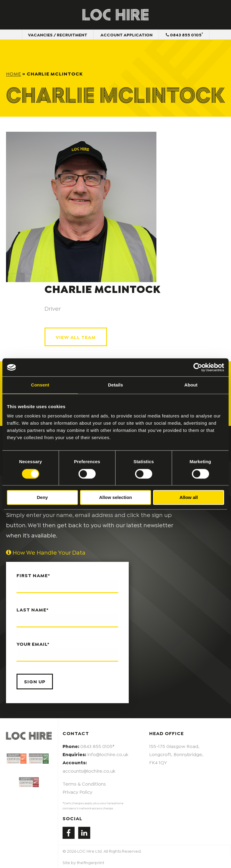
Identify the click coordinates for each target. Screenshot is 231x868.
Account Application (126, 34)
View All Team (76, 337)
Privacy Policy (77, 791)
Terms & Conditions (84, 783)
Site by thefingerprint (83, 862)
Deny (42, 498)
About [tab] (191, 385)
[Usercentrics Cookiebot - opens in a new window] (198, 367)
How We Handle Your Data (46, 552)
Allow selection (115, 498)
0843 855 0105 (184, 34)
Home (14, 73)
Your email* (67, 651)
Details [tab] (115, 385)
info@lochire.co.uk (108, 754)
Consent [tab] (40, 385)
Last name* (67, 617)
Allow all (189, 498)
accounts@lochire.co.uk (89, 770)
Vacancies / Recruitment (58, 34)
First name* (67, 583)
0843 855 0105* (97, 746)
